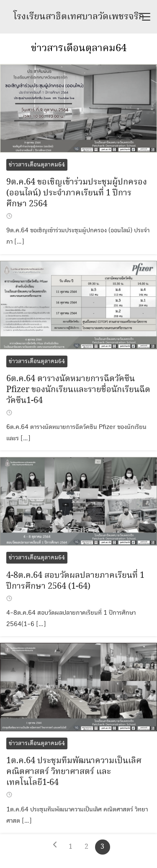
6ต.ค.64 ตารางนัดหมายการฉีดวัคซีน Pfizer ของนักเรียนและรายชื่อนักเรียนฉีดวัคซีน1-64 (78, 390)
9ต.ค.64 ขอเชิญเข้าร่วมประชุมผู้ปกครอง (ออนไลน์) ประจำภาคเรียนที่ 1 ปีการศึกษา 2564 (77, 193)
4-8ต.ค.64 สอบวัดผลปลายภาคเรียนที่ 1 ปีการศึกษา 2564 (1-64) (75, 581)
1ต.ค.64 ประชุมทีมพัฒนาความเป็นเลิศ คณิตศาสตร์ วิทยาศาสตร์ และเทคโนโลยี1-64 (74, 772)
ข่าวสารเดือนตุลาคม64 (79, 48)
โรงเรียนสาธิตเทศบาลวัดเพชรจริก (79, 17)
